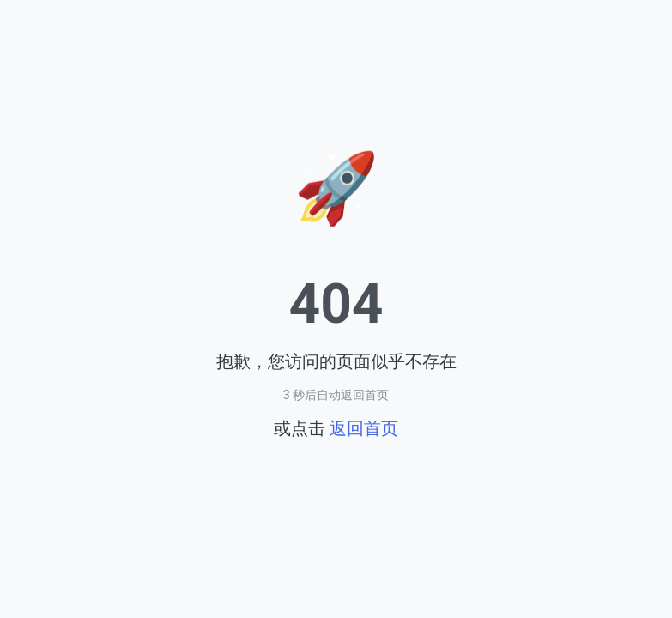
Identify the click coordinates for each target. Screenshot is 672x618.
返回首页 (364, 428)
